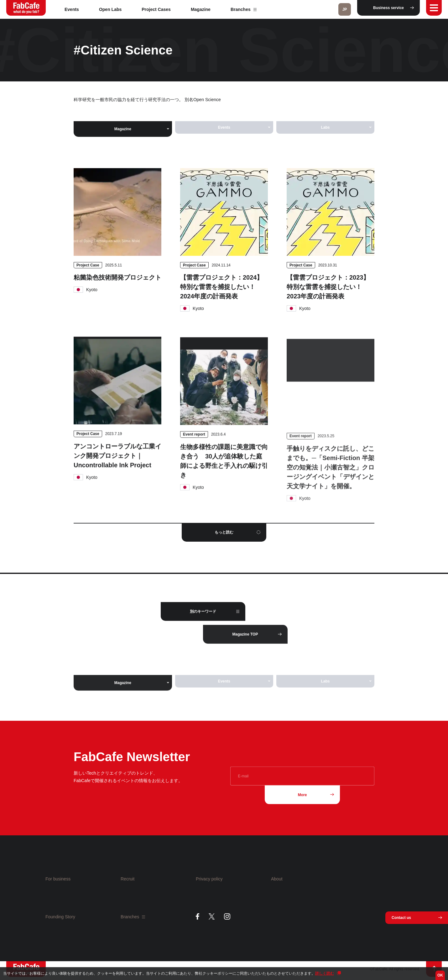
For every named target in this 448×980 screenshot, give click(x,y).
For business (58, 879)
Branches (244, 9)
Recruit (128, 879)
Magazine (201, 9)
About (277, 879)
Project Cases (156, 9)
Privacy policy (209, 879)
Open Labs (110, 9)
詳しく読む (325, 973)
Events (72, 9)
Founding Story (60, 917)
